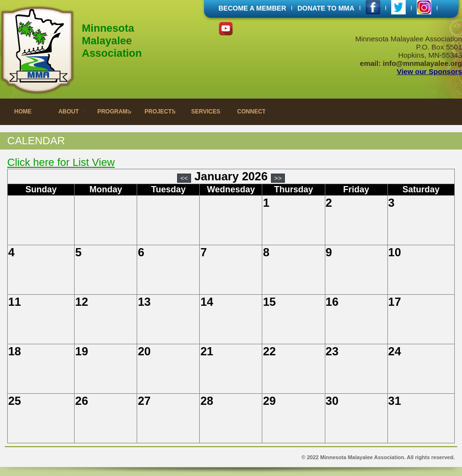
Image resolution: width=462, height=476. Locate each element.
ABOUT (69, 112)
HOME (23, 112)
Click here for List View (61, 162)
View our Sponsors (429, 71)
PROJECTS (160, 112)
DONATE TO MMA (326, 8)
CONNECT (251, 112)
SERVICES (205, 112)
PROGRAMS (114, 112)
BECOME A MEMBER (252, 8)
